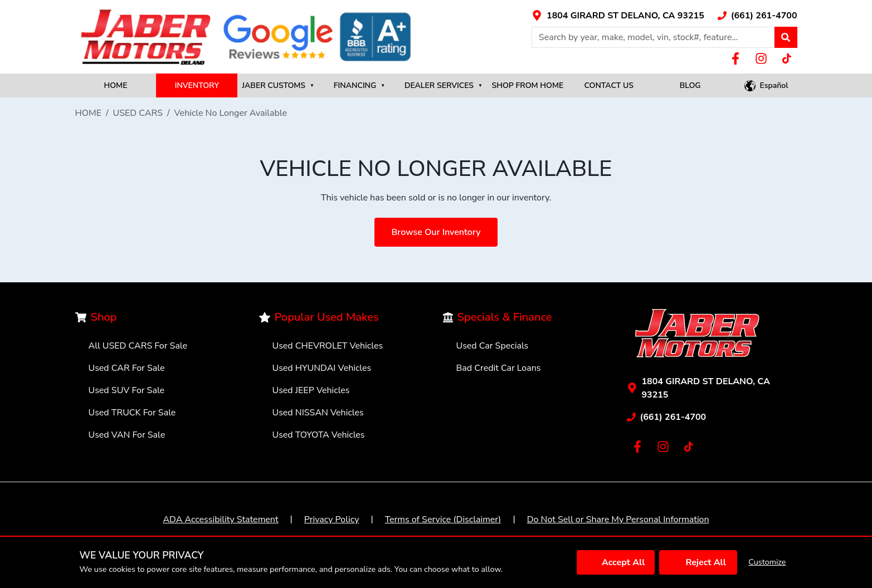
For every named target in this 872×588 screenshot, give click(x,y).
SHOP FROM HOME (528, 85)
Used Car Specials (493, 346)
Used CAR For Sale (127, 368)
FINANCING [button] (359, 85)
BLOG (690, 85)
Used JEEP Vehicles (311, 390)
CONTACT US (609, 85)
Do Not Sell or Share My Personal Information (618, 520)
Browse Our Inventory (436, 232)
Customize (767, 562)
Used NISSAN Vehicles (318, 413)
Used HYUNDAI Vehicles (322, 368)
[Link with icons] (618, 16)
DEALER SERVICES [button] (444, 85)
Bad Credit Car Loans (499, 368)
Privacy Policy (332, 520)
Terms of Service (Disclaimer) (443, 520)
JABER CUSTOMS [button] (278, 85)
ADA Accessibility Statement (220, 520)
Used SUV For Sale (127, 390)
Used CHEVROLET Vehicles (328, 346)
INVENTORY (197, 85)
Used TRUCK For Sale (132, 413)
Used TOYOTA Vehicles (319, 435)
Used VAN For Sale (127, 435)
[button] (786, 37)
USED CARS (138, 113)
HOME (115, 85)
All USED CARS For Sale (138, 346)
